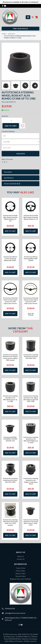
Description (8, 172)
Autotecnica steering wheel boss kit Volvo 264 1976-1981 (10, 480)
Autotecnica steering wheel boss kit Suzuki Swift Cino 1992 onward (10, 522)
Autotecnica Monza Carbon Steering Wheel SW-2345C (10, 259)
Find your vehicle (20, 29)
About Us (21, 556)
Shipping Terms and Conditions (20, 579)
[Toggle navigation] (28, 17)
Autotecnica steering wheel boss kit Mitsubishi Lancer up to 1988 (10, 399)
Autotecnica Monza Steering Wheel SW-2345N (31, 259)
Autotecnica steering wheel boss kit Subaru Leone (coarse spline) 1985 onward (10, 357)
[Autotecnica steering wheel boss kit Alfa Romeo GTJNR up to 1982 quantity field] (12, 120)
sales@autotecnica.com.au (15, 613)
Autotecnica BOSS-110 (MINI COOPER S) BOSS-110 (10, 439)
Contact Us (21, 559)
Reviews (12, 184)
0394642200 (10, 609)
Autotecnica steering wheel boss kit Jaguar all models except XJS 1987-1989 (31, 399)
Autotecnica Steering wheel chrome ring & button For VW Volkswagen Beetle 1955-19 (10, 302)
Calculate (21, 154)
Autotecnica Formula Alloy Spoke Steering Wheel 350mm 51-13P (10, 218)
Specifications (9, 178)
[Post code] (20, 148)
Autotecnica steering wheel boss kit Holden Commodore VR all (31, 481)
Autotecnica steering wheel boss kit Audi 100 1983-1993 (31, 356)
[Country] (20, 142)
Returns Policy (20, 573)
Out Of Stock (31, 314)
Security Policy (21, 576)
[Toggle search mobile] (32, 17)
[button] (23, 126)
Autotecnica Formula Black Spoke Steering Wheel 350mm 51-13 (31, 217)
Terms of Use (21, 568)
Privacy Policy (20, 571)
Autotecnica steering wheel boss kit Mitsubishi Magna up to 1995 (31, 440)
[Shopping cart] (37, 17)
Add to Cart (11, 126)
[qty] (20, 136)
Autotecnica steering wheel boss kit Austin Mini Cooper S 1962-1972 (31, 522)
